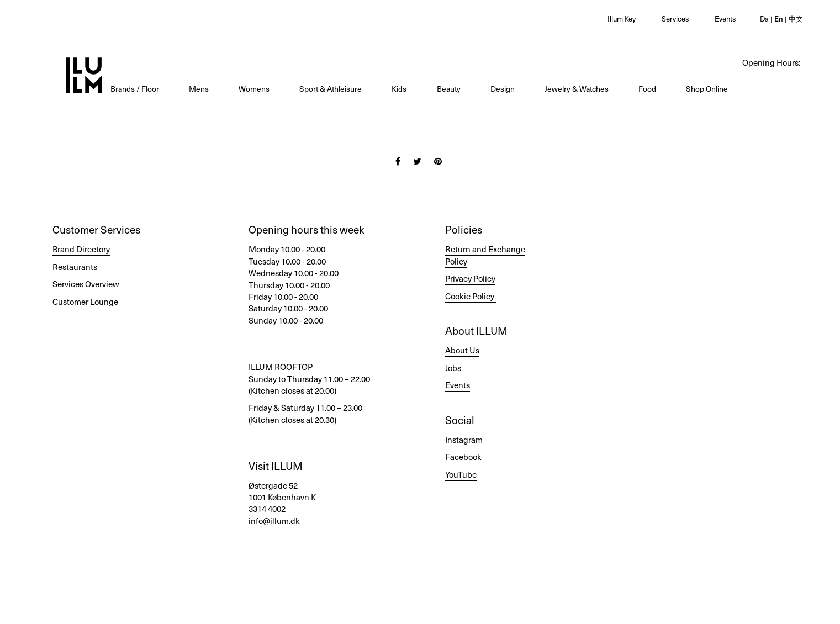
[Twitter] (417, 161)
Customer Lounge (85, 302)
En (778, 18)
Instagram (464, 440)
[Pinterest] (438, 161)
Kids (399, 89)
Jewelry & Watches (577, 89)
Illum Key (622, 18)
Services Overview (86, 284)
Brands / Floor (135, 89)
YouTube (461, 474)
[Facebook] (398, 161)
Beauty (449, 89)
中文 (795, 18)
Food (647, 89)
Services (675, 18)
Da (764, 18)
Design (503, 89)
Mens (199, 89)
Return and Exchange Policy (485, 255)
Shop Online (707, 89)
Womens (254, 89)
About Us (462, 350)
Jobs (453, 368)
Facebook (463, 457)
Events (725, 18)
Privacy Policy (470, 278)
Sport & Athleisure (331, 89)
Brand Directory (81, 249)
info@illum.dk (274, 521)
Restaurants (75, 267)
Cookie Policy (470, 296)
